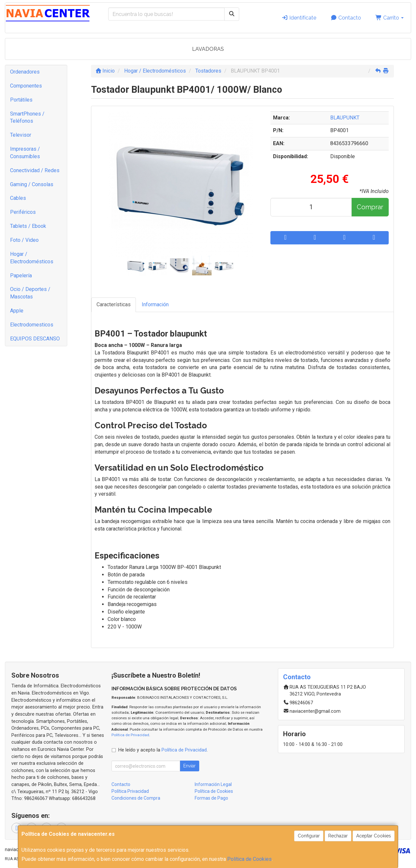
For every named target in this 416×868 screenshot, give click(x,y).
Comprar (370, 207)
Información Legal (213, 784)
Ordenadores (25, 72)
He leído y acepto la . (163, 750)
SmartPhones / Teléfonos (27, 117)
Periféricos (23, 212)
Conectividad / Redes (35, 170)
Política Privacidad (130, 791)
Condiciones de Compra (136, 798)
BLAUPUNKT (345, 118)
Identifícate (299, 18)
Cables (18, 198)
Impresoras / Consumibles (25, 153)
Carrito (390, 18)
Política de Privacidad (130, 735)
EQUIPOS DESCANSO (35, 339)
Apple (17, 311)
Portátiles (21, 100)
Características (114, 304)
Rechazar (338, 836)
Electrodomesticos (32, 325)
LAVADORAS (208, 49)
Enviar (189, 766)
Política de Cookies (249, 859)
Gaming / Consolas (32, 184)
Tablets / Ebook (28, 226)
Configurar (309, 836)
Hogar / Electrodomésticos (32, 258)
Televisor (21, 135)
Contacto (346, 18)
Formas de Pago (211, 798)
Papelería (21, 276)
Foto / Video (24, 240)
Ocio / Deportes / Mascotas (30, 293)
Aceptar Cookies (374, 836)
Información (155, 304)
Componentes (26, 86)
